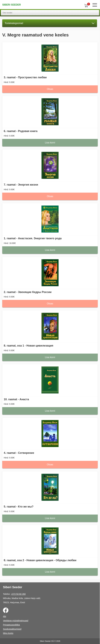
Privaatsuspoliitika (11, 625)
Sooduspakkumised (12, 629)
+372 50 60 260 (18, 594)
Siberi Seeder (12, 5)
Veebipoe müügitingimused (16, 621)
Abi (5, 616)
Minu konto (8, 633)
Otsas (50, 89)
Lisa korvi (50, 143)
